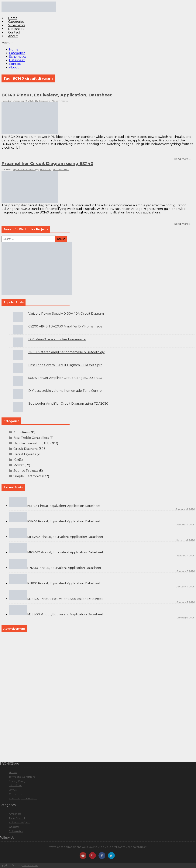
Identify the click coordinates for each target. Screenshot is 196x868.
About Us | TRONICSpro (23, 798)
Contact (15, 64)
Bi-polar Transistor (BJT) (31, 443)
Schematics (18, 57)
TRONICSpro (30, 865)
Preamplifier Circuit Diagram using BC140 (47, 163)
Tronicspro (45, 101)
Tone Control (17, 818)
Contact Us (16, 794)
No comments (60, 101)
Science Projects (26, 471)
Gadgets (14, 827)
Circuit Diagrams (26, 449)
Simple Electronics (27, 476)
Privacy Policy (17, 781)
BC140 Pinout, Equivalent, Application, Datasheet (57, 95)
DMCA (13, 790)
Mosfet (19, 465)
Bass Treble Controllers (31, 438)
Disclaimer (15, 785)
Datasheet (17, 60)
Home (14, 49)
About (13, 36)
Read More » (182, 224)
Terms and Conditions (22, 777)
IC (15, 460)
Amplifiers (21, 432)
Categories (17, 53)
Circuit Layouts (25, 454)
